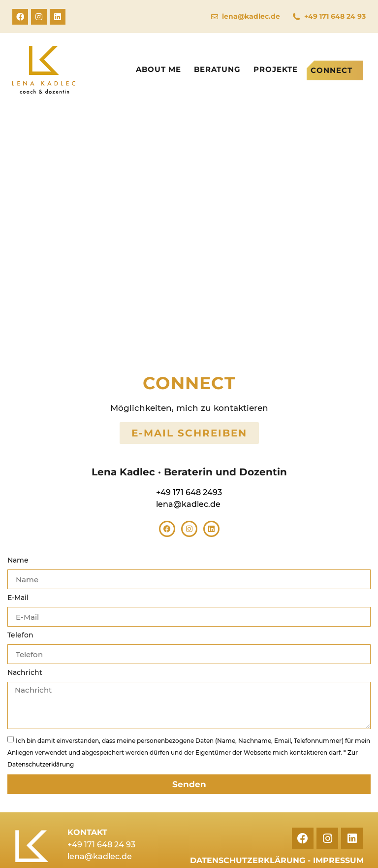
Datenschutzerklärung (248, 860)
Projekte (276, 69)
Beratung (217, 69)
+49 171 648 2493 (189, 492)
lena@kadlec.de (188, 504)
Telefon (20, 635)
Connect (331, 70)
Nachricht (25, 673)
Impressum (338, 860)
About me (158, 69)
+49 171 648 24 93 (101, 845)
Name (18, 561)
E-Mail (18, 598)
